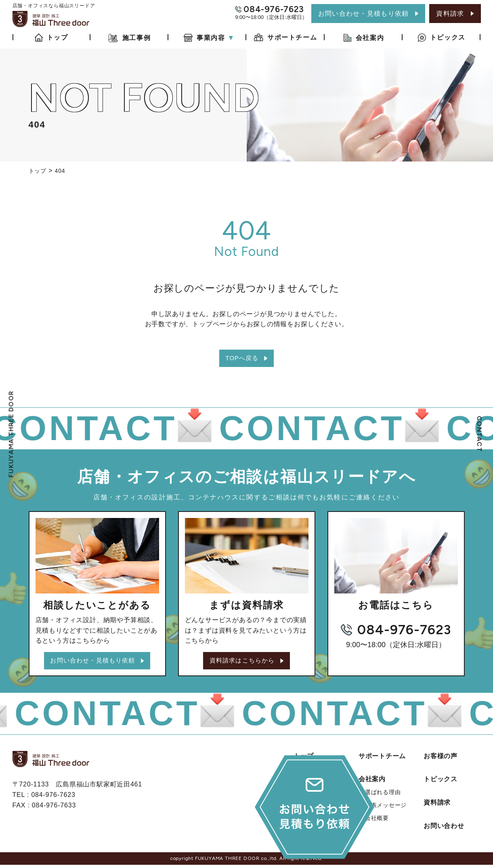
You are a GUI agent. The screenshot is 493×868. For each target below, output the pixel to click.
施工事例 (307, 782)
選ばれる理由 (383, 795)
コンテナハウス (321, 832)
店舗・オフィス (321, 819)
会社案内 (372, 782)
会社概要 (377, 821)
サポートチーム (382, 759)
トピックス (441, 782)
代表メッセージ (386, 808)
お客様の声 (441, 759)
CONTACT (479, 434)
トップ (304, 759)
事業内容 (307, 806)
